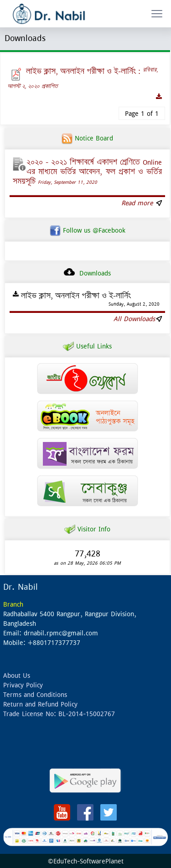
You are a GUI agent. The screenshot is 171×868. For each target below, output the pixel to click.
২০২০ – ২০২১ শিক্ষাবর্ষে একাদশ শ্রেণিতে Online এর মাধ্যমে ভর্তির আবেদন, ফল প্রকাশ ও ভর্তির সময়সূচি (87, 172)
